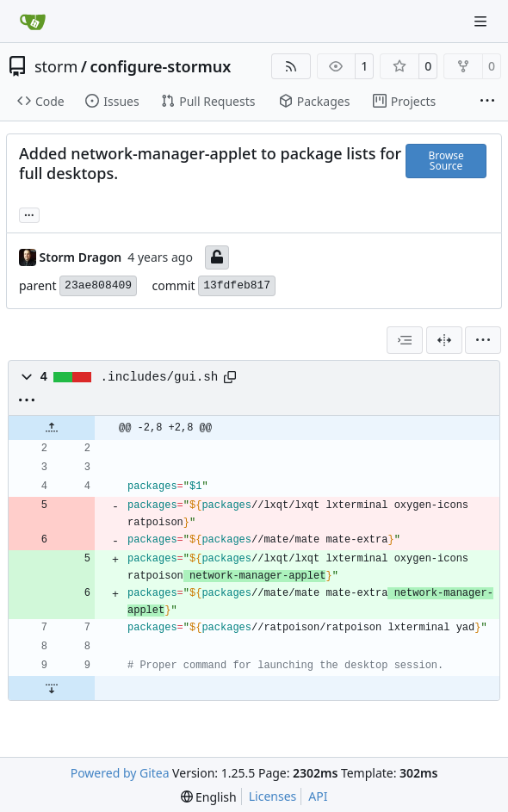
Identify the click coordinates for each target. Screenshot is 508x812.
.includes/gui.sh (160, 377)
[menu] (483, 340)
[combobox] (405, 340)
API (318, 796)
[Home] (33, 22)
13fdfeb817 (237, 285)
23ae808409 (98, 285)
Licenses (273, 796)
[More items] (487, 102)
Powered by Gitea (120, 773)
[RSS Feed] (291, 66)
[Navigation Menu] (482, 21)
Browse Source (446, 161)
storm (56, 66)
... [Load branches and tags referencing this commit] (29, 214)
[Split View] (444, 340)
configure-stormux (160, 66)
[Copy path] (230, 377)
